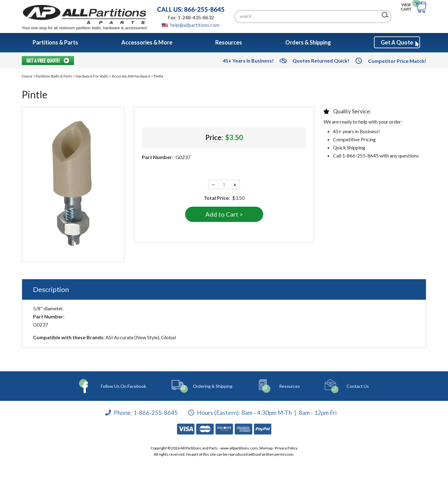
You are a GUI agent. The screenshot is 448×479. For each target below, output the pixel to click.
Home (27, 76)
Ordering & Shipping (212, 386)
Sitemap (266, 448)
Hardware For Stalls (92, 76)
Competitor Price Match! (397, 61)
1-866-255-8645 (156, 412)
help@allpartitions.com (195, 25)
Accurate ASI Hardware (131, 76)
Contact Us (346, 386)
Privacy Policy (286, 448)
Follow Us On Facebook (125, 386)
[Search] (308, 16)
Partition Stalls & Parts (54, 76)
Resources (283, 386)
